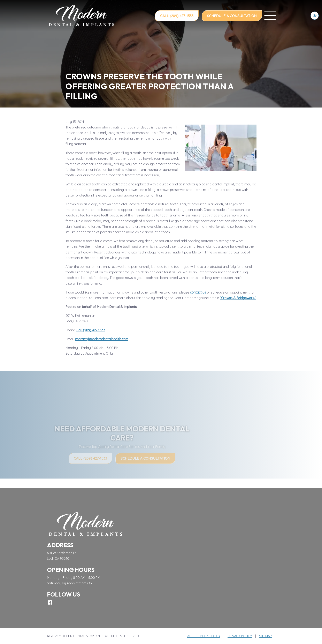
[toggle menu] (270, 16)
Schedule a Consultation (232, 16)
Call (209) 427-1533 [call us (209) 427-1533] (177, 16)
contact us (198, 292)
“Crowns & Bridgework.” (238, 298)
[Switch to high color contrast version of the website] (315, 16)
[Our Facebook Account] (50, 602)
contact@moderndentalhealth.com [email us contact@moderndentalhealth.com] (102, 339)
